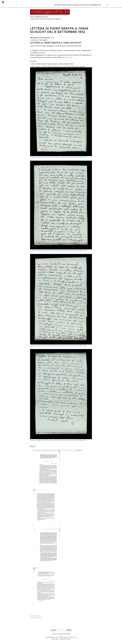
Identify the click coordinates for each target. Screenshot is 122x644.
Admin (61, 636)
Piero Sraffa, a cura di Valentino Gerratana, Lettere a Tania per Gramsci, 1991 (55, 450)
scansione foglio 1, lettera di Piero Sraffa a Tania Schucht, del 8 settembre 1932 (61, 113)
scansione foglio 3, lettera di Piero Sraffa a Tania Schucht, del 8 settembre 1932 (61, 300)
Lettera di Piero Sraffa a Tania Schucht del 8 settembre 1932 (77, 2)
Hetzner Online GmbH (71, 637)
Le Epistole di (36, 617)
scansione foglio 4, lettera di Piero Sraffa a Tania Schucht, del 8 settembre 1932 (61, 395)
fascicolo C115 (67, 57)
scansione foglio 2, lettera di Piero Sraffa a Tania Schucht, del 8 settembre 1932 (61, 206)
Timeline (35, 616)
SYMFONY (58, 637)
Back (31, 35)
